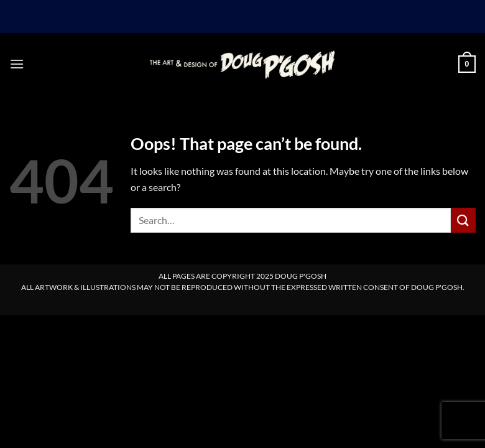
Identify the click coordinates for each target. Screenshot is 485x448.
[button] (17, 64)
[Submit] (463, 220)
